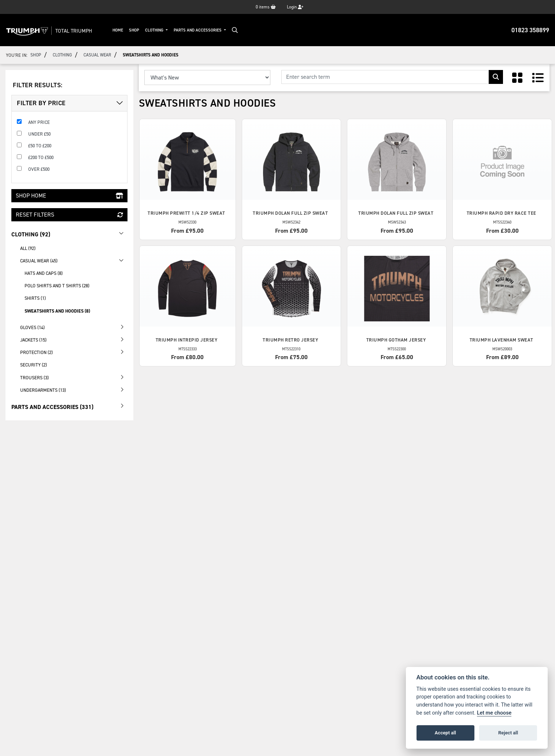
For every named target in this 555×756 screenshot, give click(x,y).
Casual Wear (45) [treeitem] (74, 260)
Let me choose (494, 713)
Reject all (508, 733)
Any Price (39, 122)
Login (295, 7)
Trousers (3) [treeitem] (74, 377)
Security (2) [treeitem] (34, 365)
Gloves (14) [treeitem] (74, 327)
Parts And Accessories (198, 30)
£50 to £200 (40, 146)
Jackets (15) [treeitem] (74, 339)
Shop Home (69, 196)
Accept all (445, 733)
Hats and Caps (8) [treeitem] (44, 273)
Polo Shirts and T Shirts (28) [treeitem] (57, 286)
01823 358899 (530, 30)
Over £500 (39, 169)
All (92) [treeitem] (28, 248)
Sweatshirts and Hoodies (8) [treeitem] (57, 311)
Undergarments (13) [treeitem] (74, 390)
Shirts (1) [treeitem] (35, 298)
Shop (134, 30)
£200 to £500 (41, 157)
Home (118, 30)
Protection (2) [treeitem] (74, 352)
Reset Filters (69, 215)
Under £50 (39, 134)
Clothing (155, 30)
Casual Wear (97, 55)
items (266, 7)
